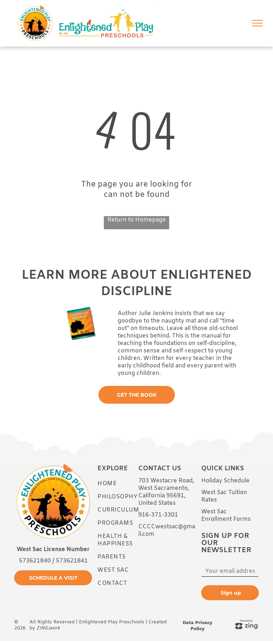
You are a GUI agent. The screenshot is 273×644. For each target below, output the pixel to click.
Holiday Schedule (225, 481)
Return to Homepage (137, 220)
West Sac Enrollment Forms (226, 515)
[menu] (257, 23)
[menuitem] (123, 484)
